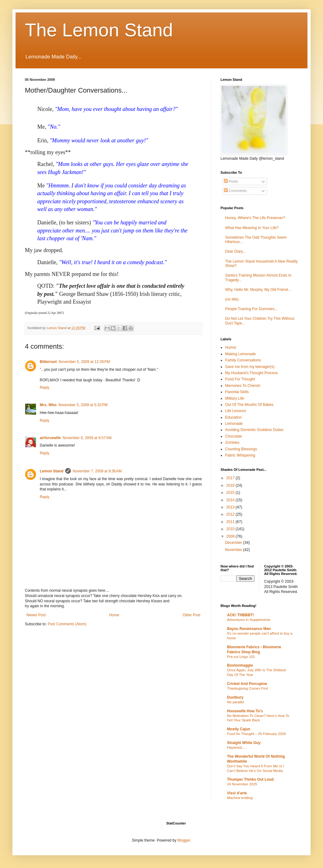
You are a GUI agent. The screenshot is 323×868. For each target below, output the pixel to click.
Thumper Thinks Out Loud (250, 779)
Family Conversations (243, 360)
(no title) (232, 299)
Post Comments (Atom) (67, 624)
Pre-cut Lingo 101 (241, 657)
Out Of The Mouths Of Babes (249, 405)
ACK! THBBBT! (241, 615)
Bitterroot (48, 362)
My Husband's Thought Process (252, 373)
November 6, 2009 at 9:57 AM (87, 438)
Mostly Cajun (239, 729)
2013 (231, 507)
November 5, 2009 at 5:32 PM (83, 405)
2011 (231, 522)
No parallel (235, 702)
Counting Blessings (241, 449)
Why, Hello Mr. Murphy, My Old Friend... (258, 290)
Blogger (184, 840)
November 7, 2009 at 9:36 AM (97, 471)
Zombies (232, 443)
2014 (231, 500)
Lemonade (234, 424)
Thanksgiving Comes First (248, 688)
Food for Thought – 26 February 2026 (257, 734)
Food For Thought (240, 379)
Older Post (191, 615)
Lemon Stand (52, 471)
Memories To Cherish (243, 386)
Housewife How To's (245, 711)
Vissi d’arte (237, 793)
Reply (45, 388)
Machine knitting (240, 798)
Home (114, 615)
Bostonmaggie (240, 665)
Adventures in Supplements (249, 620)
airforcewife (50, 438)
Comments (235, 191)
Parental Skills (237, 392)
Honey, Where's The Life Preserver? (255, 218)
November (234, 550)
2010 (231, 529)
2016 (231, 485)
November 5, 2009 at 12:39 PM (84, 362)
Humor (231, 347)
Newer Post (36, 615)
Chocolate (234, 436)
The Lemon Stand (99, 30)
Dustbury (235, 697)
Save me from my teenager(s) (250, 367)
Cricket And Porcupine (247, 684)
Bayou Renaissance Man (249, 629)
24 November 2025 (242, 784)
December (234, 543)
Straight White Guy (244, 743)
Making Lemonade (241, 354)
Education (233, 417)
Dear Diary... (235, 251)
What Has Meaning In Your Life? (252, 228)
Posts (231, 181)
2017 (231, 478)
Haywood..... (237, 747)
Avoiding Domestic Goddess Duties (254, 430)
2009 (231, 536)
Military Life (235, 398)
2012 (231, 514)
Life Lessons (236, 411)
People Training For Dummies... (251, 309)
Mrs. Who (48, 405)
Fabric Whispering (240, 455)
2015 (231, 493)
